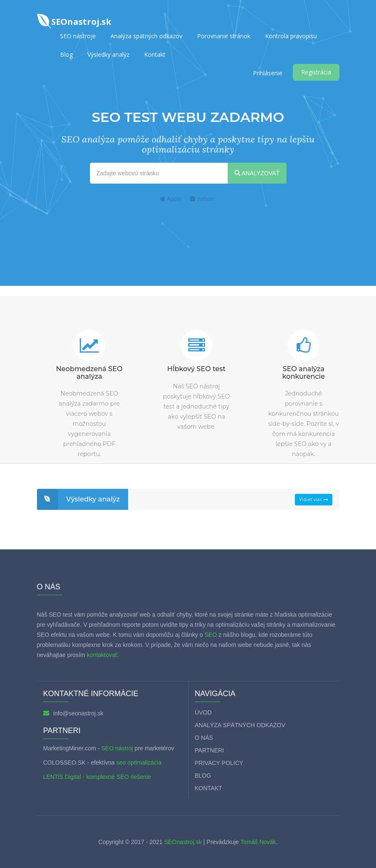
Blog (66, 54)
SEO (211, 635)
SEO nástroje (78, 36)
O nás (204, 738)
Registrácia (316, 72)
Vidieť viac (314, 499)
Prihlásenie (268, 73)
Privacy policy (219, 763)
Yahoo (201, 199)
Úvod (203, 712)
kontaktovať (102, 655)
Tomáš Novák (258, 842)
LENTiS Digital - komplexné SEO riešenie (97, 777)
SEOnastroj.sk (183, 842)
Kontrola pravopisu (291, 36)
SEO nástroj (117, 748)
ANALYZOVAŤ (257, 173)
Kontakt (155, 54)
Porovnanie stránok (224, 36)
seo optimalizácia (139, 762)
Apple (171, 199)
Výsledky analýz (108, 54)
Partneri (210, 750)
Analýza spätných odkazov (146, 36)
